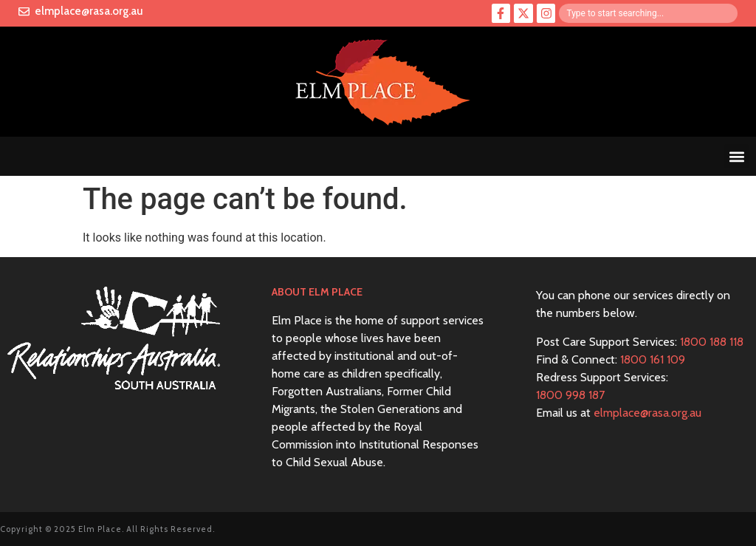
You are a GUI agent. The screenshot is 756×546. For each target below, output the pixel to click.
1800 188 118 (712, 342)
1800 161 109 (653, 359)
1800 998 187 (570, 395)
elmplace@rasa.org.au (647, 413)
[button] (736, 156)
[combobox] (648, 13)
